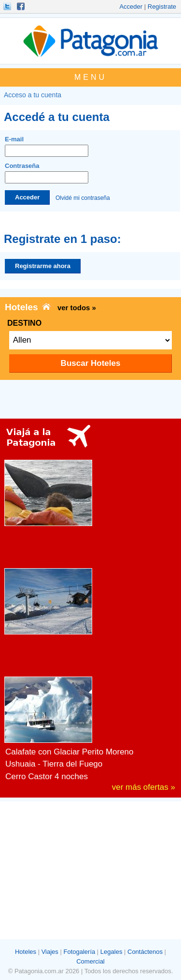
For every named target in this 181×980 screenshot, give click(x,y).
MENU (90, 77)
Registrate (162, 7)
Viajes (50, 952)
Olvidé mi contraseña (83, 197)
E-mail (47, 146)
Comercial (90, 961)
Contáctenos (145, 952)
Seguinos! (8, 6)
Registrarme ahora (43, 266)
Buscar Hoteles (91, 363)
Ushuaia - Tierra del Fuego (54, 764)
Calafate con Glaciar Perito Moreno (70, 752)
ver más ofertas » (144, 787)
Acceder (131, 7)
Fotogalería (79, 952)
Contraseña (47, 173)
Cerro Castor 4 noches (47, 776)
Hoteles (26, 952)
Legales (111, 952)
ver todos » (77, 308)
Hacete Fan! (22, 6)
